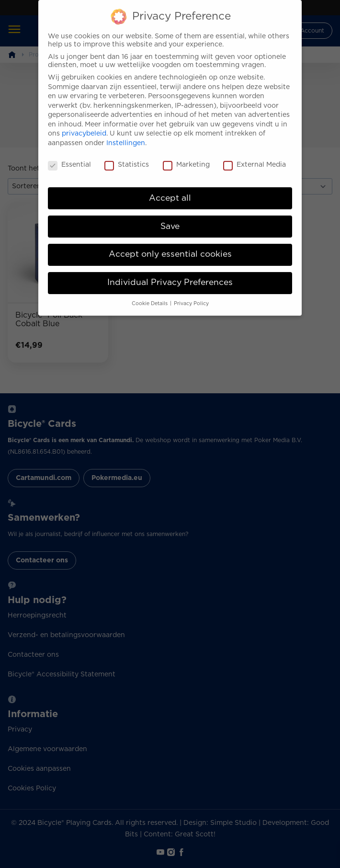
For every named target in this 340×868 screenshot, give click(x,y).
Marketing (186, 157)
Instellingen (126, 136)
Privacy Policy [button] (191, 296)
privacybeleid (84, 126)
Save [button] (170, 218)
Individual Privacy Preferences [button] (170, 275)
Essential (69, 157)
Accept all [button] (170, 190)
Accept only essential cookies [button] (170, 247)
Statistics (127, 157)
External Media (255, 157)
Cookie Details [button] (150, 296)
